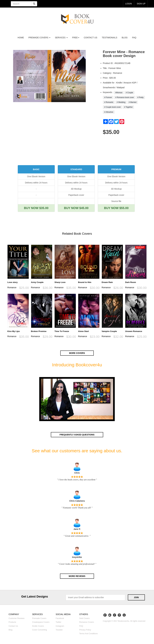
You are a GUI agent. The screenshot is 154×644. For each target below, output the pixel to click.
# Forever (108, 97)
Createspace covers (41, 622)
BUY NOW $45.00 (76, 208)
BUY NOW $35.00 (36, 208)
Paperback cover (76, 195)
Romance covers (87, 622)
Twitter (58, 622)
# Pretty (140, 97)
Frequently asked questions (77, 435)
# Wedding (121, 102)
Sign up (141, 4)
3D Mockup (76, 189)
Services (61, 38)
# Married (133, 102)
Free (76, 38)
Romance (12, 287)
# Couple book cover (113, 107)
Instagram (60, 626)
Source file (116, 201)
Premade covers (39, 618)
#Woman (119, 93)
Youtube (59, 630)
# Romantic (109, 102)
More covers (77, 353)
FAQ (134, 38)
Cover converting (40, 630)
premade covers (39, 38)
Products (12, 622)
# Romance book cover (125, 97)
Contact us (91, 38)
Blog (125, 38)
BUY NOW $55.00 (116, 208)
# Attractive (109, 112)
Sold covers (84, 618)
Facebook (60, 618)
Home (21, 38)
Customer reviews (17, 618)
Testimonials (110, 38)
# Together (128, 107)
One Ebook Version (36, 176)
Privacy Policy (85, 630)
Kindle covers (38, 626)
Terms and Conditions (89, 634)
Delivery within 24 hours (36, 183)
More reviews (77, 576)
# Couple (129, 93)
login (129, 4)
